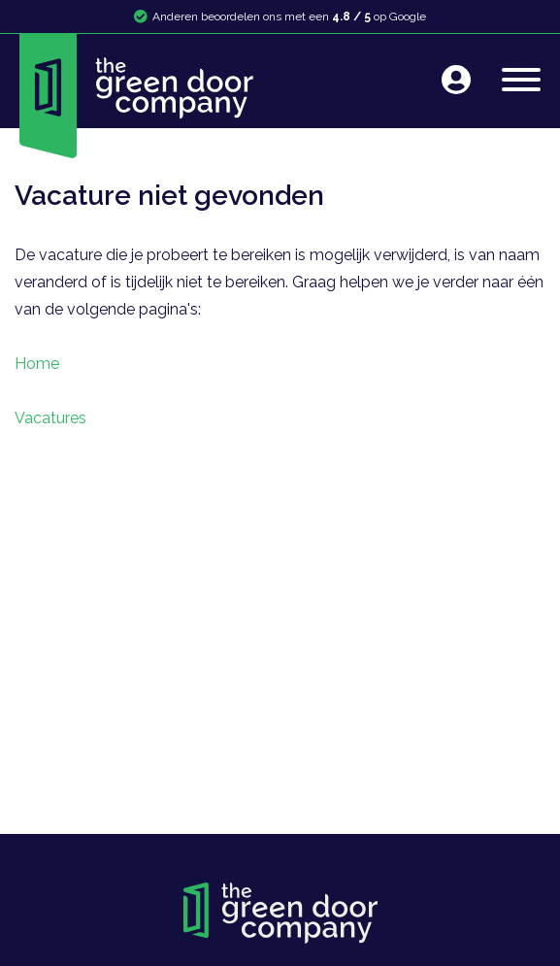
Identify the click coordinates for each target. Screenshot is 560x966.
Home (37, 364)
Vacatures (50, 418)
